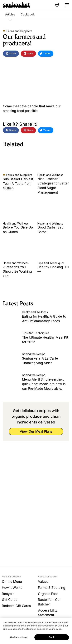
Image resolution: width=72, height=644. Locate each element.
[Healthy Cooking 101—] (53, 250)
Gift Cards (10, 600)
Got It (52, 637)
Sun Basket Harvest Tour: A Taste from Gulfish (18, 184)
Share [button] (11, 54)
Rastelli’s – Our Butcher (49, 602)
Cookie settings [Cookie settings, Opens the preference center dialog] (19, 637)
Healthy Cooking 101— (53, 269)
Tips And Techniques (51, 263)
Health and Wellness (50, 175)
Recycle (8, 594)
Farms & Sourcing (52, 588)
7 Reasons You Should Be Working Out (17, 272)
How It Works (12, 588)
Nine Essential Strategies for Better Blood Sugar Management (53, 186)
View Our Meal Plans (36, 431)
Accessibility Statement (48, 613)
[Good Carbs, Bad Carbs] (53, 210)
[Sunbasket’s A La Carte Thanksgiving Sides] (12, 361)
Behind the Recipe (34, 354)
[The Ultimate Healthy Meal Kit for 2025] (12, 340)
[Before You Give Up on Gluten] (19, 210)
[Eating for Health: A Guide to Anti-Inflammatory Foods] (12, 319)
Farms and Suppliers (19, 31)
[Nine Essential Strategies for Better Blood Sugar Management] (53, 162)
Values (43, 582)
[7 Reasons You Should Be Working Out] (19, 250)
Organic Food (48, 594)
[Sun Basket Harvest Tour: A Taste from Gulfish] (19, 162)
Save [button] (28, 54)
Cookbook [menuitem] (28, 14)
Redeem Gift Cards (16, 606)
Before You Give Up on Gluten (18, 230)
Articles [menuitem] (10, 14)
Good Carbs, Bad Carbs (50, 230)
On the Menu (12, 582)
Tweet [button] (45, 54)
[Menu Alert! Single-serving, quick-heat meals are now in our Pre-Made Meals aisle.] (12, 382)
